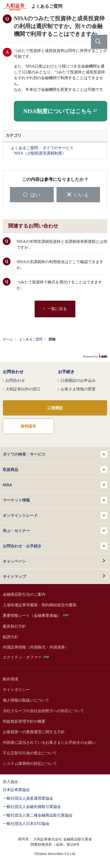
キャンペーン (14, 561)
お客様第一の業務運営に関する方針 (34, 732)
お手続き (66, 372)
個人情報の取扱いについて (26, 700)
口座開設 (55, 408)
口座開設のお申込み (78, 380)
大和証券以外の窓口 (23, 389)
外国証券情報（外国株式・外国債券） (36, 647)
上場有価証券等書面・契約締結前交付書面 (40, 605)
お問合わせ (13, 372)
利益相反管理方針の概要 (24, 721)
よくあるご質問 (31, 339)
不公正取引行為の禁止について (30, 753)
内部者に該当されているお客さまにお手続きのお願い (49, 742)
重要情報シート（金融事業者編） (36, 615)
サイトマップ (14, 577)
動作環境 (11, 679)
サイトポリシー (16, 690)
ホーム (8, 339)
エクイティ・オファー (26, 657)
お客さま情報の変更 (78, 389)
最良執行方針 (14, 626)
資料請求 (28, 426)
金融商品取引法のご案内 (24, 594)
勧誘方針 (11, 637)
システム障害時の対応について (30, 764)
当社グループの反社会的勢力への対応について (44, 711)
